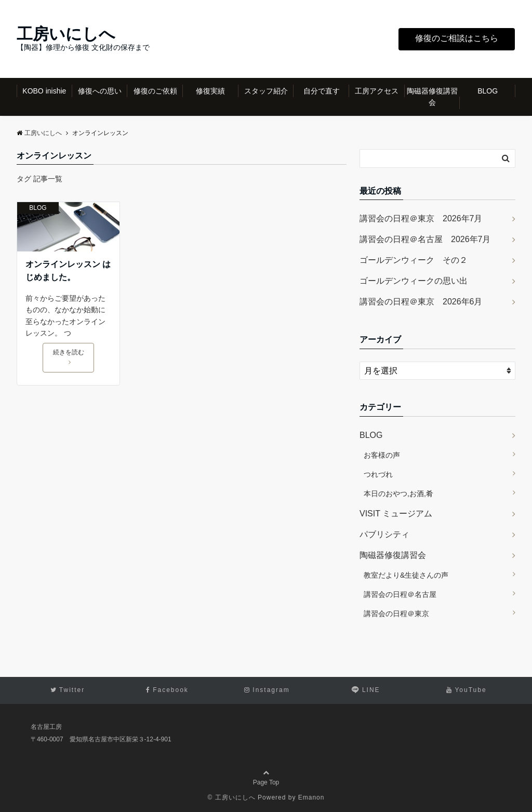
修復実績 (210, 91)
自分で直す (322, 91)
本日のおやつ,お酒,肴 (398, 494)
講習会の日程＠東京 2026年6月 (421, 302)
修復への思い (100, 91)
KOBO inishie (44, 91)
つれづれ (378, 474)
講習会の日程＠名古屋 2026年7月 (425, 239)
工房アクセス (377, 91)
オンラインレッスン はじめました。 (68, 271)
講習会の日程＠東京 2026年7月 (421, 218)
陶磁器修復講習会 (432, 97)
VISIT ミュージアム (396, 514)
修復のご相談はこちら (457, 38)
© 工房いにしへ (232, 797)
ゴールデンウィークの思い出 (414, 281)
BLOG (488, 91)
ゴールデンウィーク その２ (414, 260)
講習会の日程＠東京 (396, 614)
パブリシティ (384, 534)
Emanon (311, 797)
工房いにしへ (66, 34)
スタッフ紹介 (266, 91)
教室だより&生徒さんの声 (406, 575)
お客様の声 (382, 455)
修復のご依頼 (155, 91)
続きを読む (69, 357)
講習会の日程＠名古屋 (400, 594)
